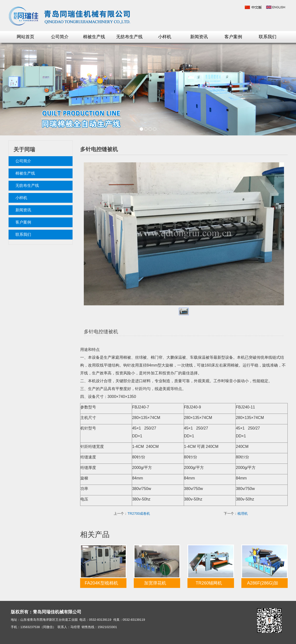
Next (290, 89)
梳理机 (243, 513)
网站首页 (25, 37)
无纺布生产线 (129, 37)
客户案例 (233, 37)
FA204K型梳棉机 (101, 583)
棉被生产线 (94, 37)
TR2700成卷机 (139, 513)
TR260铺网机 (209, 583)
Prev (6, 89)
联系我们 (268, 37)
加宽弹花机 (155, 583)
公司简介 (60, 37)
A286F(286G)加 (263, 583)
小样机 (165, 37)
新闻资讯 (199, 37)
